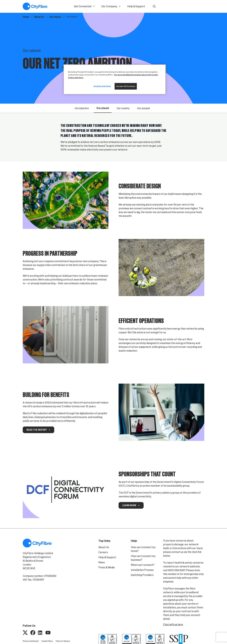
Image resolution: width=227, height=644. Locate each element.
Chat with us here (173, 624)
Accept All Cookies (126, 86)
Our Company (111, 6)
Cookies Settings (102, 86)
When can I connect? (143, 565)
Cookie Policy (47, 641)
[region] (115, 79)
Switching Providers (142, 575)
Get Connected (84, 6)
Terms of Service (63, 641)
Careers (103, 552)
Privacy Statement (31, 641)
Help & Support (136, 6)
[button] (154, 6)
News (102, 562)
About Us (104, 547)
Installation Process (142, 570)
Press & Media (107, 567)
